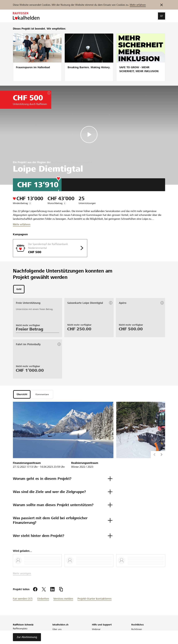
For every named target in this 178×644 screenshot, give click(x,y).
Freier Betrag (30, 329)
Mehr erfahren (138, 5)
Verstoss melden (63, 600)
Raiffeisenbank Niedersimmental (72, 162)
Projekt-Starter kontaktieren (95, 600)
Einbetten (43, 600)
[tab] (19, 289)
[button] (162, 16)
